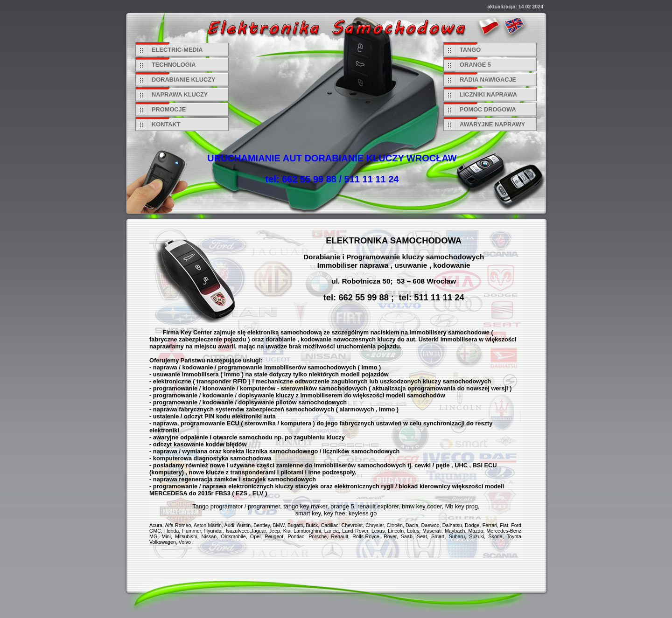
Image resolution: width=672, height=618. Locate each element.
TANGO (470, 50)
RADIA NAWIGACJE (488, 80)
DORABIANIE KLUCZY (184, 80)
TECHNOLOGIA (174, 65)
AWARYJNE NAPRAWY (492, 124)
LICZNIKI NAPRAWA (488, 94)
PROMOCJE (169, 109)
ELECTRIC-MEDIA (177, 50)
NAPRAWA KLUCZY (180, 94)
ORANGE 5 (475, 65)
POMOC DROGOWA (488, 109)
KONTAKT (166, 124)
